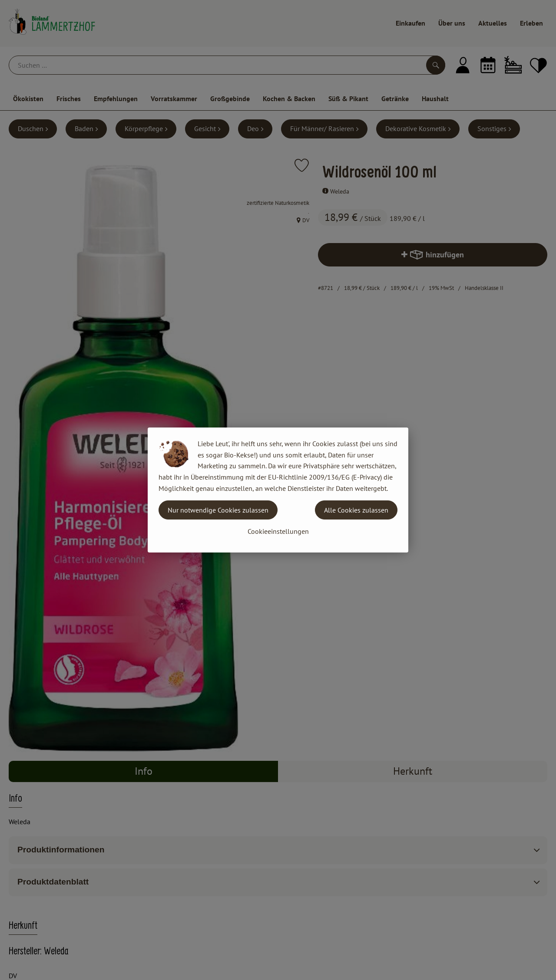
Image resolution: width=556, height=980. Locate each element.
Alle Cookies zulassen (356, 510)
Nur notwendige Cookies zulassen (218, 510)
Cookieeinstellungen (278, 531)
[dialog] (278, 490)
